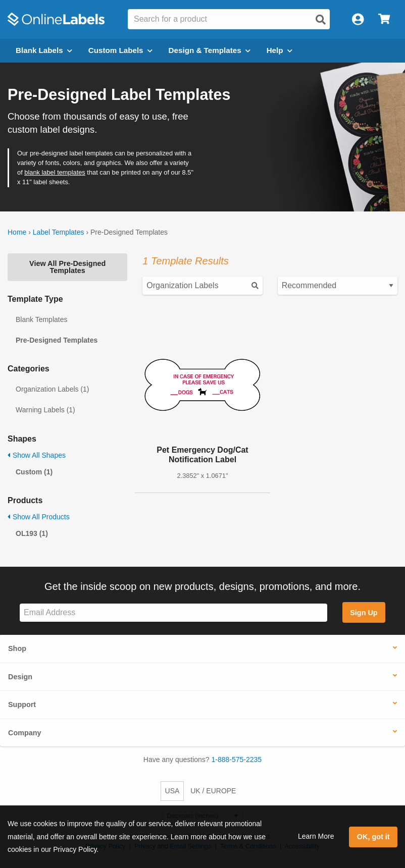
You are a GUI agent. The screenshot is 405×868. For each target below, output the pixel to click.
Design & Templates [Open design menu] (210, 50)
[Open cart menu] (384, 19)
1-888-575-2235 (237, 759)
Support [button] (22, 704)
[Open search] (321, 20)
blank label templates (55, 172)
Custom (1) (34, 472)
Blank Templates (41, 319)
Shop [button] (17, 648)
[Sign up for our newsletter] (173, 613)
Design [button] (20, 677)
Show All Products (39, 517)
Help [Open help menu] (280, 50)
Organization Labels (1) (53, 389)
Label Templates (59, 232)
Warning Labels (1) (45, 410)
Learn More (316, 836)
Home (17, 232)
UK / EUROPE (213, 791)
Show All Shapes (37, 455)
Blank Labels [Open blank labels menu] (44, 50)
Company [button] (25, 733)
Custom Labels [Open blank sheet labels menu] (120, 50)
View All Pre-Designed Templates (67, 267)
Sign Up (364, 613)
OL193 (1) (32, 533)
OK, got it (373, 837)
